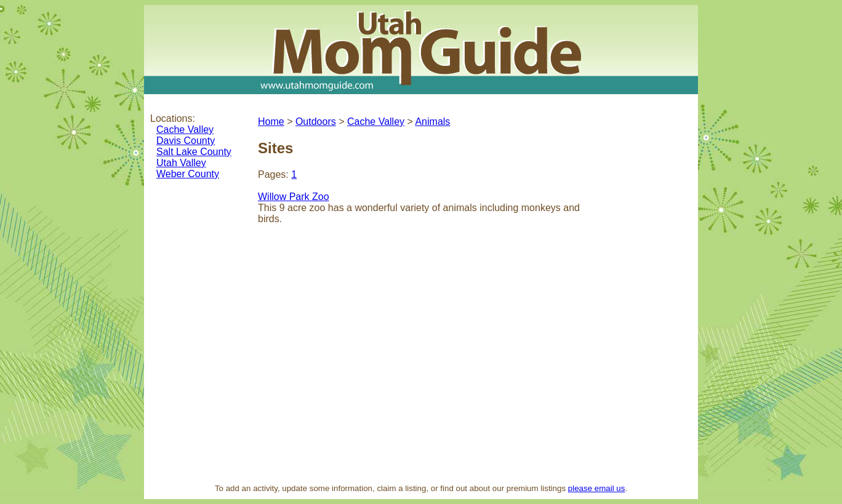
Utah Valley (181, 163)
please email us (597, 488)
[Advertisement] (646, 292)
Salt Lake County (194, 152)
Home (271, 122)
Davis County (186, 141)
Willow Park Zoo (294, 197)
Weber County (188, 174)
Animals (432, 122)
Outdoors (316, 122)
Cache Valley (185, 130)
